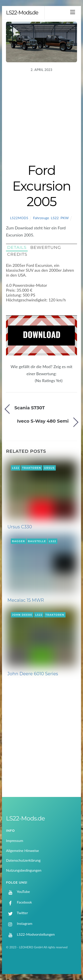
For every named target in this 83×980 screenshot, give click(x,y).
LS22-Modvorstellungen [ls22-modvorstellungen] (30, 934)
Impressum (14, 840)
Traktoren (32, 468)
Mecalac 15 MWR (26, 600)
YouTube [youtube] (18, 891)
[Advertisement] (41, 119)
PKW (65, 218)
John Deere (22, 615)
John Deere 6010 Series (33, 674)
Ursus (49, 468)
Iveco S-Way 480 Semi (43, 421)
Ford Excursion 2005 (42, 186)
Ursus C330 (20, 527)
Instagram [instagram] (19, 923)
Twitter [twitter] (17, 913)
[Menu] (73, 12)
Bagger (18, 541)
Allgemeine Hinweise (22, 850)
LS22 (55, 218)
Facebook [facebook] (19, 902)
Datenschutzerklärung (23, 860)
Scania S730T (30, 408)
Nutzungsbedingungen (24, 870)
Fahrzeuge (41, 218)
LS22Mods (19, 218)
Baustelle (37, 541)
